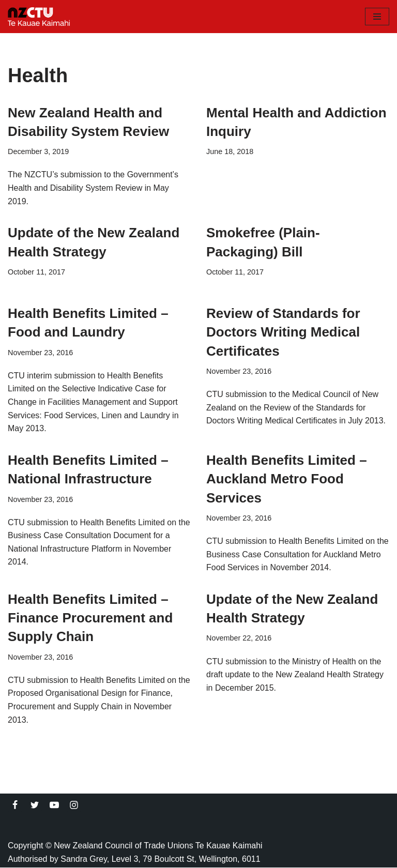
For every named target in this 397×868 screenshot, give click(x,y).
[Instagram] (74, 805)
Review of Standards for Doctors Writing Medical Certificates (283, 332)
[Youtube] (54, 805)
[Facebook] (15, 805)
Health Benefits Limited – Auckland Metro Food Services (287, 479)
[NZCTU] (39, 17)
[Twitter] (35, 805)
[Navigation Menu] (377, 17)
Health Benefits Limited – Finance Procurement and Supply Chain (90, 618)
